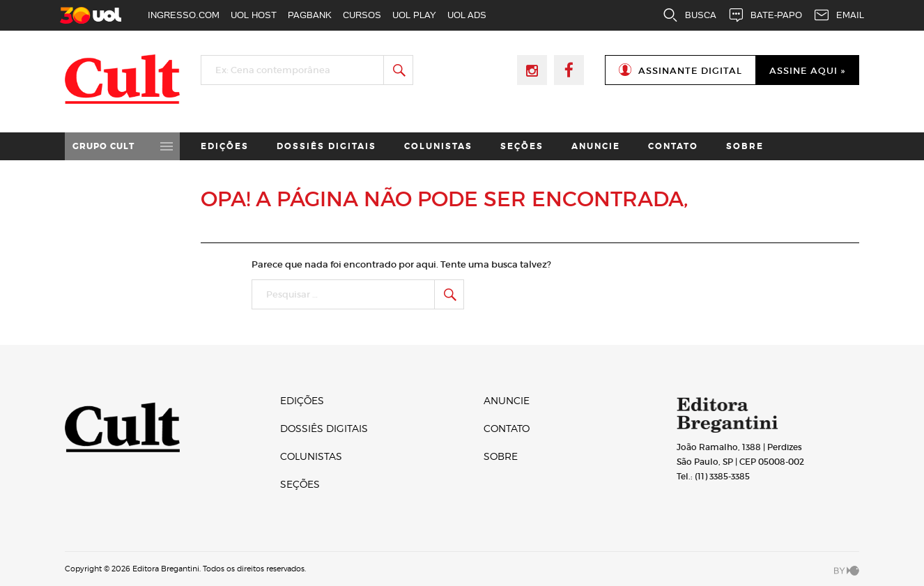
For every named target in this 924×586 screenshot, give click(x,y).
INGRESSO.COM (184, 15)
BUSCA (689, 15)
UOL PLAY (414, 15)
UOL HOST (254, 15)
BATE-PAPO (765, 15)
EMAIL (839, 15)
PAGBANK (310, 15)
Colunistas (438, 146)
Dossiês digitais (326, 146)
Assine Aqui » (807, 71)
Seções (522, 146)
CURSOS (362, 15)
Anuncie (596, 146)
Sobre (745, 146)
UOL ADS (467, 15)
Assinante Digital (690, 71)
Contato (673, 146)
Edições (225, 146)
